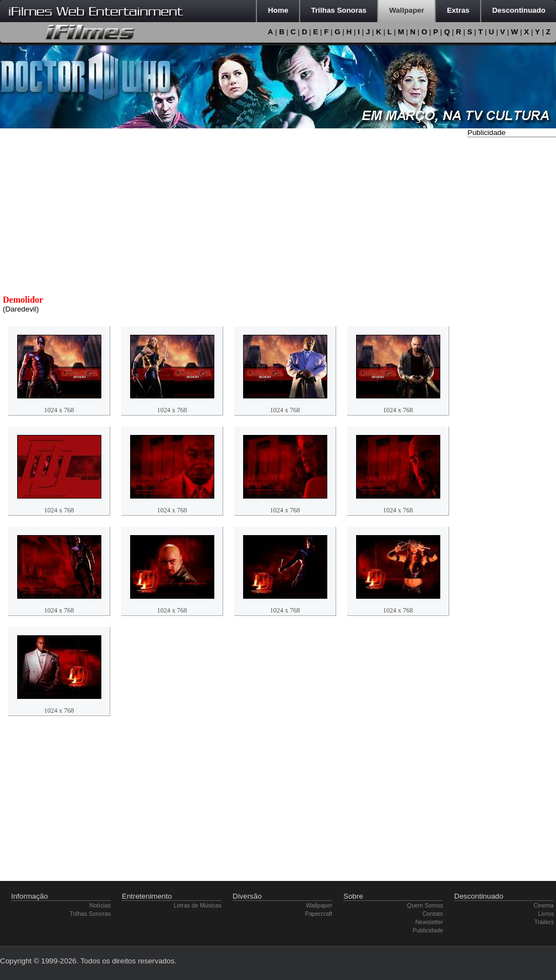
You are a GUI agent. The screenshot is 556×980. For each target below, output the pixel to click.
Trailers (544, 922)
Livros (546, 914)
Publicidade (428, 930)
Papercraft (319, 914)
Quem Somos (425, 905)
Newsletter (429, 922)
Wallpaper (319, 905)
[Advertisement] (512, 306)
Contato (433, 914)
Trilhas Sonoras (90, 914)
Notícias (101, 905)
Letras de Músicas (198, 905)
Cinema (544, 905)
